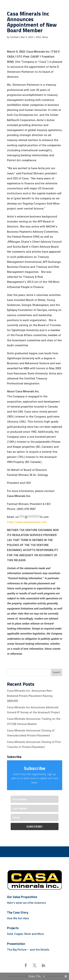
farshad (14, 37)
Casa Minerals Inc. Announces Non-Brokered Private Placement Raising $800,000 (30, 696)
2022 (38, 37)
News (45, 37)
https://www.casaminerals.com (27, 522)
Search (56, 672)
